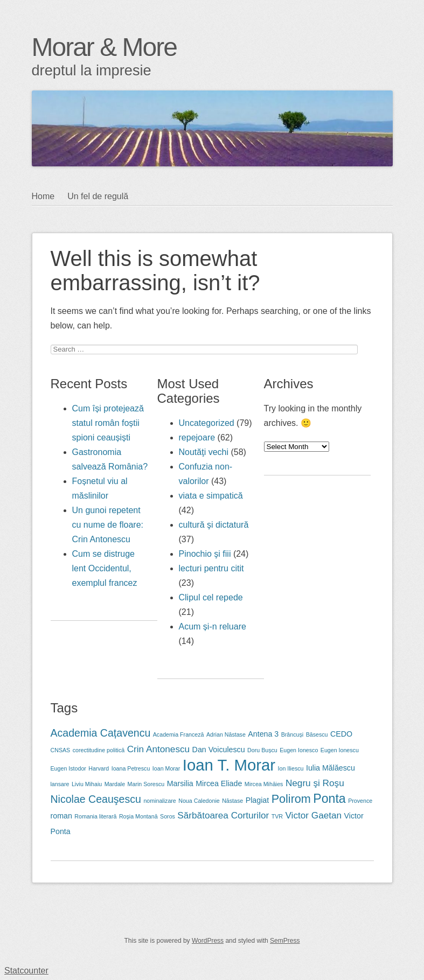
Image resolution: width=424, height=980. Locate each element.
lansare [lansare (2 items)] (60, 784)
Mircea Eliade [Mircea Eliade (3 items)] (219, 783)
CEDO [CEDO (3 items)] (341, 734)
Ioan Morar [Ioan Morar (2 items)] (166, 768)
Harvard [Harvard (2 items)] (99, 768)
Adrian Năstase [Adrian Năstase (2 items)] (226, 734)
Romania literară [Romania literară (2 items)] (95, 816)
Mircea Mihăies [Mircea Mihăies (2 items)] (264, 784)
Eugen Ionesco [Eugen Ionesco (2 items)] (299, 750)
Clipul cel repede (211, 597)
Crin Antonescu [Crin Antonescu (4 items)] (158, 749)
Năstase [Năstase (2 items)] (232, 801)
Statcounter (26, 971)
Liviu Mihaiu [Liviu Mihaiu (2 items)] (87, 784)
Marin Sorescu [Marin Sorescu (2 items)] (146, 784)
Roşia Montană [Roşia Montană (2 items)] (138, 816)
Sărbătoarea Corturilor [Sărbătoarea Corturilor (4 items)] (223, 815)
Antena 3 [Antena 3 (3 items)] (263, 734)
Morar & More (104, 47)
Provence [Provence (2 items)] (360, 801)
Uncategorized (207, 423)
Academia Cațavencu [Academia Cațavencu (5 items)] (101, 733)
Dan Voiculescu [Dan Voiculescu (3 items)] (219, 750)
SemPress (285, 941)
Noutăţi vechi (204, 452)
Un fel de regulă (98, 196)
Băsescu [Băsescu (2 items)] (317, 734)
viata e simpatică (211, 496)
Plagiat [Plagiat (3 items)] (257, 800)
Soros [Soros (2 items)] (168, 816)
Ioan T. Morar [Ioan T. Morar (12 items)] (229, 765)
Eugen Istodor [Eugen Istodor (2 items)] (68, 768)
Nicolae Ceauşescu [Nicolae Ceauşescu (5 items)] (96, 799)
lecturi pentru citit (211, 568)
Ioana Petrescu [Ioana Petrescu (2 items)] (131, 768)
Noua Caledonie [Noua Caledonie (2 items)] (199, 801)
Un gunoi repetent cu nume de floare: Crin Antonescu (108, 525)
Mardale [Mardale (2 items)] (115, 784)
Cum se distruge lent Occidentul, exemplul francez (105, 568)
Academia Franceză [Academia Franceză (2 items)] (179, 734)
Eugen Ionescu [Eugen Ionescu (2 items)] (340, 750)
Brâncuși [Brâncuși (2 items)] (292, 734)
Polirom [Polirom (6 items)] (291, 799)
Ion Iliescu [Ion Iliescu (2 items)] (291, 768)
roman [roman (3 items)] (61, 816)
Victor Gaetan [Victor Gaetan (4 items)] (313, 815)
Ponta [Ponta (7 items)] (329, 799)
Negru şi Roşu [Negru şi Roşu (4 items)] (315, 783)
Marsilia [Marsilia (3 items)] (180, 783)
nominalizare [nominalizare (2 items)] (159, 801)
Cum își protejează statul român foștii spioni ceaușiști (108, 423)
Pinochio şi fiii (205, 554)
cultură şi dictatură (214, 525)
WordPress (208, 941)
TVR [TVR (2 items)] (277, 816)
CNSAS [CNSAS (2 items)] (61, 750)
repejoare (197, 437)
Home (43, 196)
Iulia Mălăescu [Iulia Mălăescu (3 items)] (331, 768)
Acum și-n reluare (213, 626)
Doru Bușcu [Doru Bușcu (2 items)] (262, 750)
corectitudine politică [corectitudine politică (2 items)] (99, 750)
